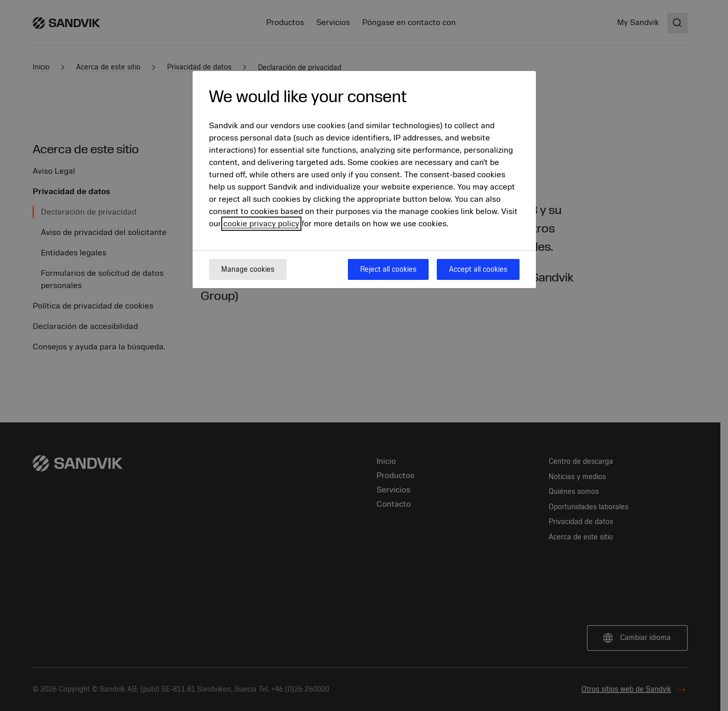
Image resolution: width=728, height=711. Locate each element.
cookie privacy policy (261, 224)
